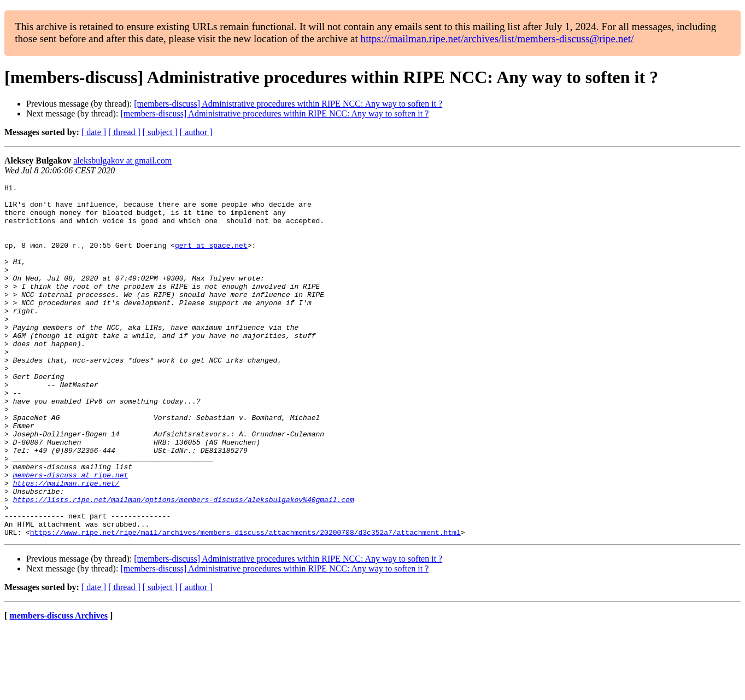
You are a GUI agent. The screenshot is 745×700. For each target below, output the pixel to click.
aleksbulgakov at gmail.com (122, 161)
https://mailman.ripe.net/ (66, 544)
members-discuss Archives (58, 686)
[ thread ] (124, 132)
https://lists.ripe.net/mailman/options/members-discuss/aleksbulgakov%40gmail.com (184, 563)
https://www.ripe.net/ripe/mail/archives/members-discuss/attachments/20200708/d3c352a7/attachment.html (245, 603)
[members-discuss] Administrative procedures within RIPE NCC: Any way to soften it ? (288, 104)
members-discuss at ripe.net (71, 534)
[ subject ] (160, 132)
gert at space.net (211, 258)
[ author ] (196, 132)
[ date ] (94, 132)
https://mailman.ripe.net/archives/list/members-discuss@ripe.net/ (497, 39)
